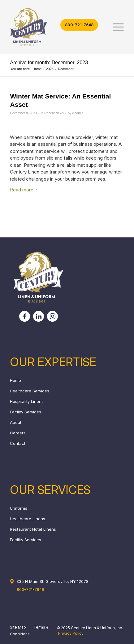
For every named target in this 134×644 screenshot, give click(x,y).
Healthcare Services (30, 391)
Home (15, 380)
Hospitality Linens (27, 401)
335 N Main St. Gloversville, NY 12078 (52, 581)
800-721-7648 (79, 25)
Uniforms (19, 508)
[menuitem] (115, 27)
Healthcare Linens (28, 519)
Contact (18, 443)
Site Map (18, 627)
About (16, 422)
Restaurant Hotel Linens (33, 529)
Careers (18, 433)
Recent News (54, 113)
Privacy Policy (71, 633)
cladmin (78, 113)
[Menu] (115, 27)
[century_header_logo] (55, 27)
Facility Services (26, 412)
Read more (25, 190)
